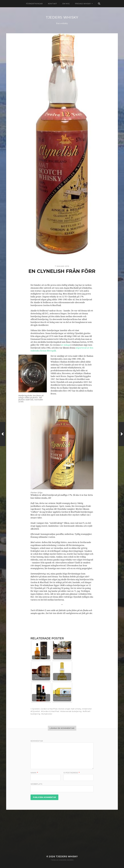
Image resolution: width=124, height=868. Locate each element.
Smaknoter (87, 709)
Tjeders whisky (62, 17)
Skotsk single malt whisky (70, 709)
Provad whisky (83, 4)
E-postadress (72, 773)
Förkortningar (34, 4)
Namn (34, 773)
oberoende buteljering (72, 711)
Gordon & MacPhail (49, 709)
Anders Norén (66, 860)
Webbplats (36, 784)
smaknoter (47, 714)
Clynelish (36, 709)
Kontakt (52, 4)
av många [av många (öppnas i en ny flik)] (66, 345)
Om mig (66, 4)
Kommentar (37, 741)
